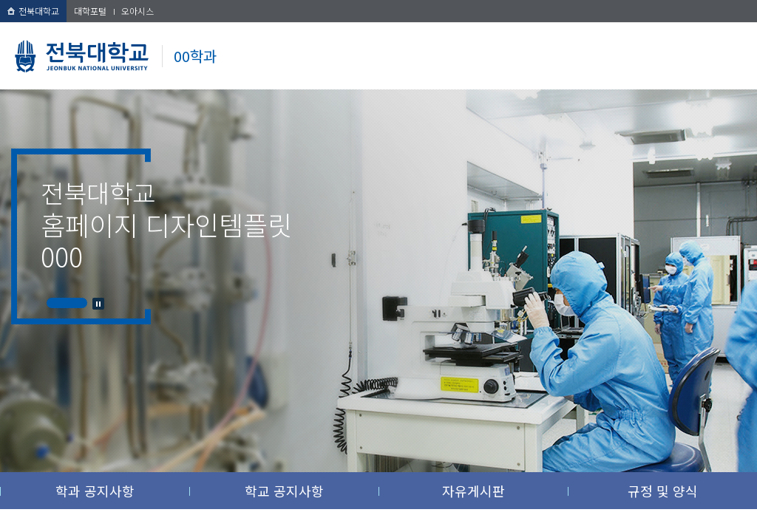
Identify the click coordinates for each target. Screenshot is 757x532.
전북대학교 (33, 11)
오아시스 (138, 11)
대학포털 (90, 11)
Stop (98, 304)
